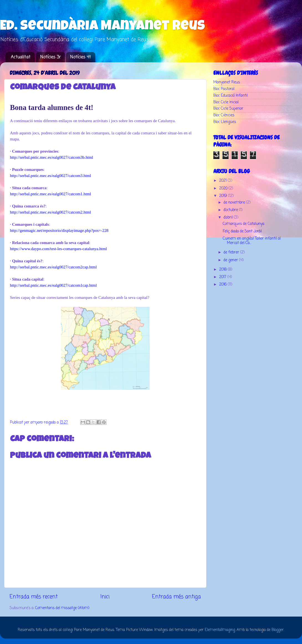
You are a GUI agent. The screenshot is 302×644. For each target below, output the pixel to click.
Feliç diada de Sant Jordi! (242, 231)
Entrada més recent (34, 597)
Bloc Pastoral (224, 89)
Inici (105, 597)
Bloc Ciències (224, 115)
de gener (231, 260)
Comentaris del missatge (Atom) (62, 608)
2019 (224, 196)
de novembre (235, 203)
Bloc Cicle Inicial (226, 102)
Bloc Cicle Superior (228, 109)
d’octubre (231, 210)
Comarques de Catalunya (244, 224)
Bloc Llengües (225, 122)
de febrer (232, 252)
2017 (223, 277)
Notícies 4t (80, 57)
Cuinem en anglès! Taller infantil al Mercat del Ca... (252, 241)
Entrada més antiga (176, 597)
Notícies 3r (50, 57)
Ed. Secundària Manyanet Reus (103, 27)
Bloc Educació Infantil (231, 96)
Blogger (278, 630)
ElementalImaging (220, 630)
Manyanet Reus (227, 82)
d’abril (229, 218)
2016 (223, 285)
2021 (223, 181)
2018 (223, 270)
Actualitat (21, 57)
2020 (224, 188)
